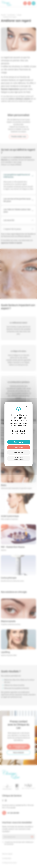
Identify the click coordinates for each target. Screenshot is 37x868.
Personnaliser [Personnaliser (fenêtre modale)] (19, 452)
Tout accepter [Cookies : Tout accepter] (19, 442)
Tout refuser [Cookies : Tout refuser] (19, 447)
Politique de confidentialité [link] (19, 458)
